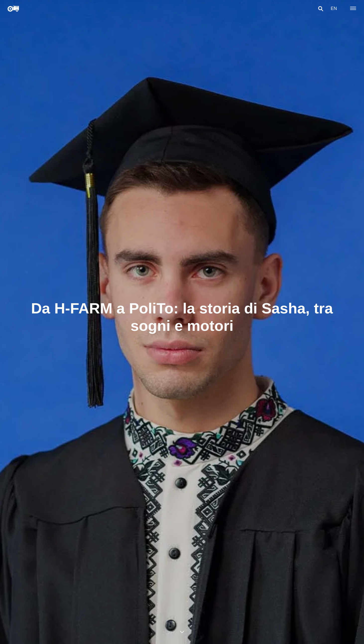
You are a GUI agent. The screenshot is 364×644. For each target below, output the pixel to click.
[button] (319, 9)
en (332, 8)
